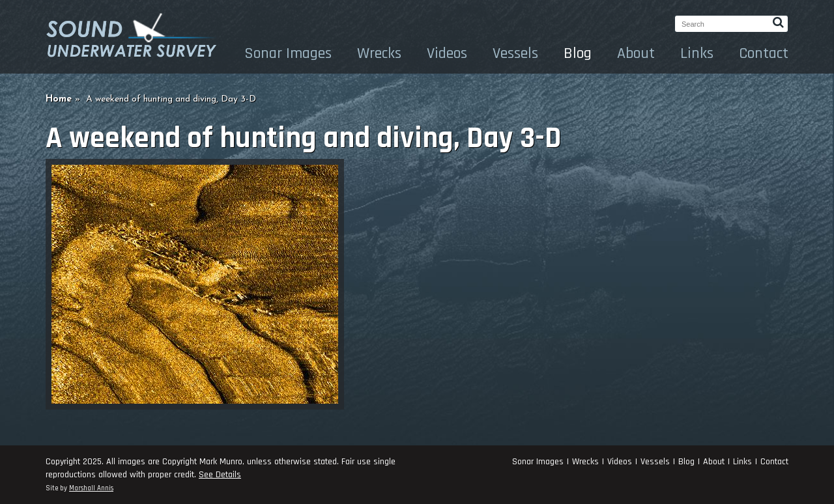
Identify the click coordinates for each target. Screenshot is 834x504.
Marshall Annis (91, 488)
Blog (578, 53)
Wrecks (379, 53)
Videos (447, 53)
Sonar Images (288, 53)
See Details (220, 475)
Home (59, 99)
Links (697, 53)
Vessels (515, 53)
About (636, 53)
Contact (764, 53)
